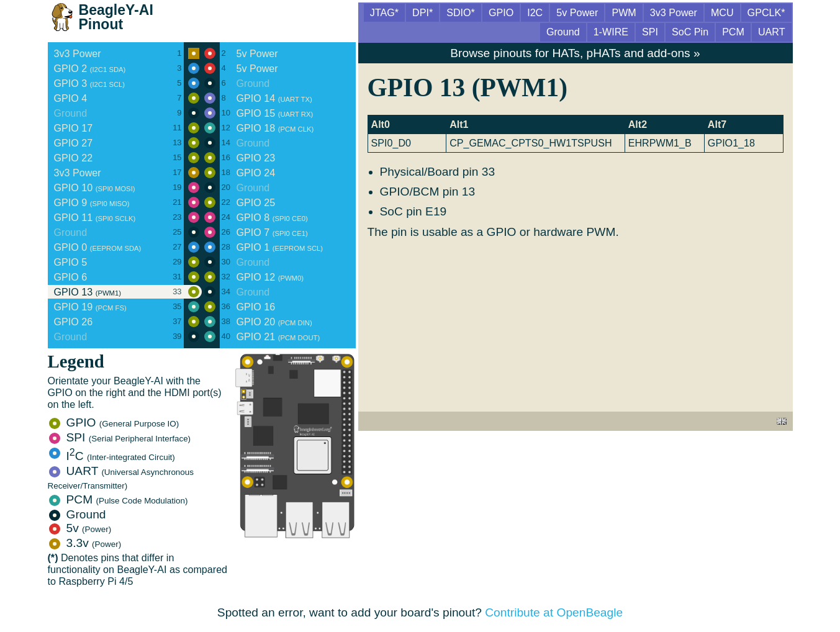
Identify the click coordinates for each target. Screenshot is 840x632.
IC (112, 456)
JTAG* (384, 12)
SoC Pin (690, 32)
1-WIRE (611, 32)
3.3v (85, 543)
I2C (535, 12)
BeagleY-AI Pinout (116, 17)
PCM (119, 499)
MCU (722, 12)
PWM (624, 12)
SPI (120, 437)
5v (80, 528)
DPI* (422, 12)
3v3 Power (674, 12)
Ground (78, 514)
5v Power (577, 12)
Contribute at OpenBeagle (554, 612)
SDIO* (461, 12)
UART (121, 477)
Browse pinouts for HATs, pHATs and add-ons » (575, 53)
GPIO (114, 422)
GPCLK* (766, 12)
